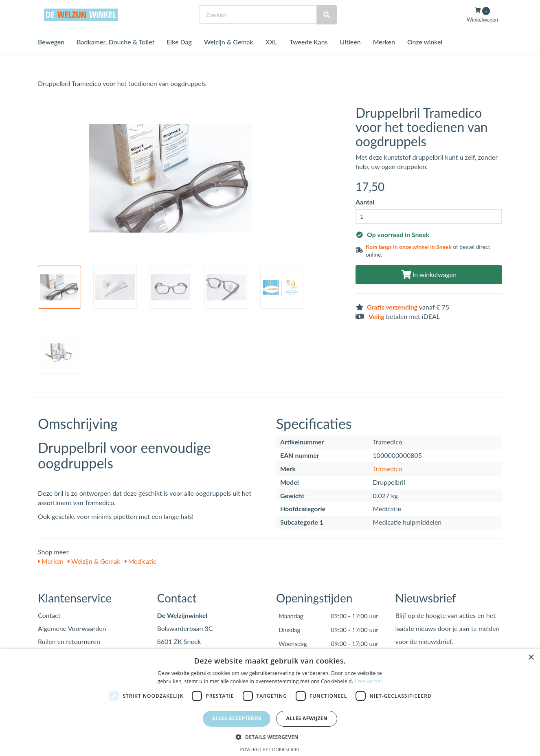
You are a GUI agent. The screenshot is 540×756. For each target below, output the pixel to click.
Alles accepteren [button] (237, 718)
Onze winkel (425, 57)
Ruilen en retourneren (69, 641)
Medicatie (141, 561)
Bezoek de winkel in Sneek (71, 8)
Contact (49, 615)
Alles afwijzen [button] (307, 718)
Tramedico (387, 469)
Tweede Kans (309, 57)
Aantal (365, 202)
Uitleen (350, 57)
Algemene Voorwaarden (72, 628)
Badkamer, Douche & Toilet (115, 57)
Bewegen (51, 57)
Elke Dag (179, 57)
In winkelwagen (429, 274)
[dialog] (270, 702)
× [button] (531, 658)
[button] (270, 737)
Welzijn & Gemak (229, 57)
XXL (271, 57)
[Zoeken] (327, 30)
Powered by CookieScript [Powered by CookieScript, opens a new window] (270, 749)
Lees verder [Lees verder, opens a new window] (369, 681)
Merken (384, 57)
